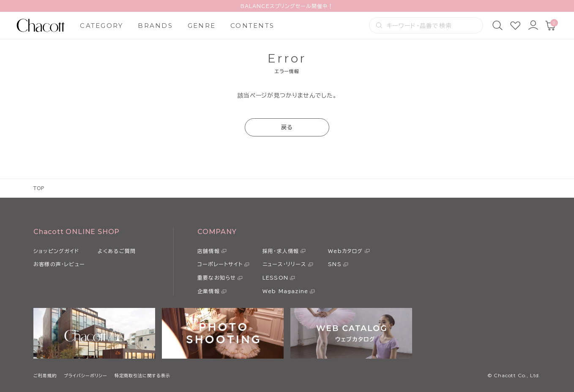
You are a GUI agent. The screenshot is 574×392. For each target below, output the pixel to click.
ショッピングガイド (56, 251)
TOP (39, 188)
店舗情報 (209, 251)
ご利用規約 (45, 376)
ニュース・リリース (284, 264)
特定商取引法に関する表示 (142, 376)
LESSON (275, 278)
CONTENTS (252, 26)
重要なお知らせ (217, 278)
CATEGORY (101, 26)
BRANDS (155, 26)
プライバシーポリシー (86, 376)
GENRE (202, 26)
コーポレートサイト (220, 264)
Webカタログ (345, 251)
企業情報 (209, 291)
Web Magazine (285, 291)
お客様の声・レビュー (59, 264)
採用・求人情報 (281, 251)
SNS (335, 264)
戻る (287, 127)
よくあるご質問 (117, 251)
